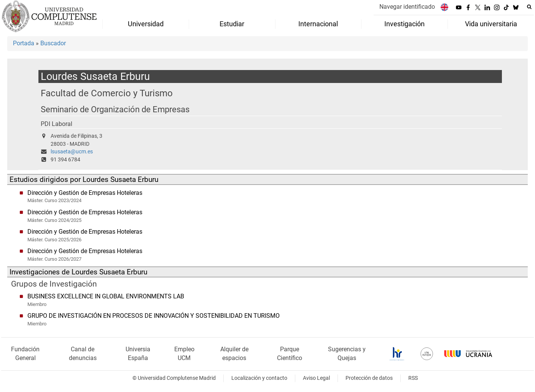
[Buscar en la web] (529, 7)
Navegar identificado (407, 7)
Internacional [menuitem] (318, 24)
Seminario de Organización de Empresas (115, 109)
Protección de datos (369, 378)
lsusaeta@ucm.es (72, 152)
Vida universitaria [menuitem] (491, 24)
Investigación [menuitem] (404, 24)
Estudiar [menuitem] (232, 24)
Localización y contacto (259, 378)
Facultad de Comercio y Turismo (107, 93)
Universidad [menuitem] (146, 24)
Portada (24, 43)
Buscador (53, 43)
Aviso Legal (316, 378)
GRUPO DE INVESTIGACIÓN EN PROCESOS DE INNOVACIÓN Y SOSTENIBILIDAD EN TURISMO (154, 316)
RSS (413, 378)
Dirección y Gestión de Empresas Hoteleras (85, 193)
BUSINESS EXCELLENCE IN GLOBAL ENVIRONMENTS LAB (106, 296)
